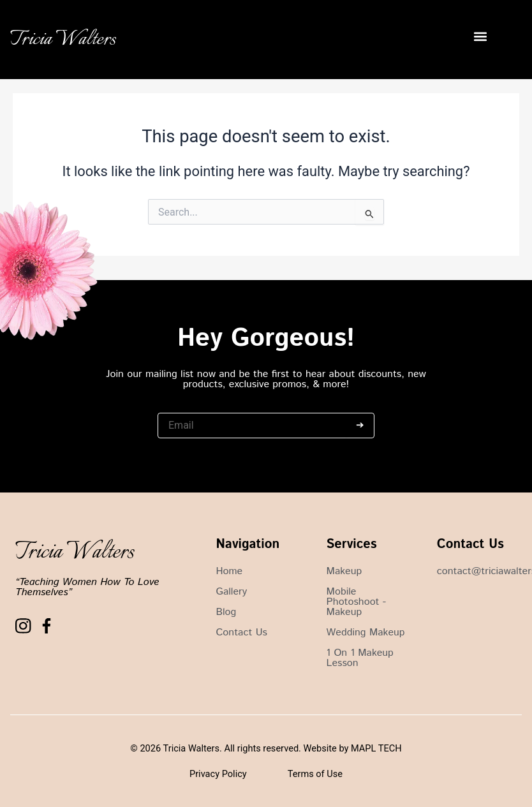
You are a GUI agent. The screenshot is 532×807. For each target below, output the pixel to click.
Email (169, 406)
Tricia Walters (63, 40)
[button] (480, 37)
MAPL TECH (376, 748)
